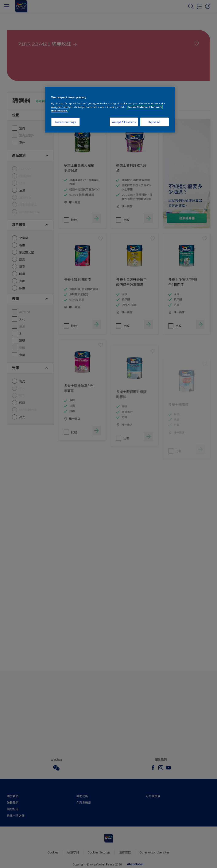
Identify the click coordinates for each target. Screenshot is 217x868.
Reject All (154, 122)
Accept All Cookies (124, 122)
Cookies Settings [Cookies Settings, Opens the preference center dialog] (65, 122)
